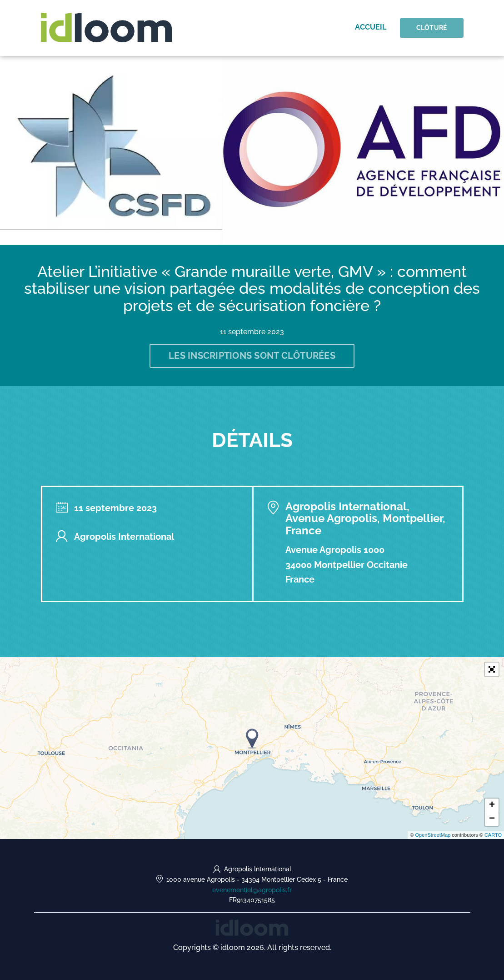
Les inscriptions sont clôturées (252, 356)
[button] (492, 669)
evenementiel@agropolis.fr (252, 890)
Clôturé (432, 28)
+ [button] (492, 805)
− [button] (492, 819)
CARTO (493, 835)
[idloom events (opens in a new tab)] (252, 927)
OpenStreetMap (433, 835)
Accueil (371, 27)
